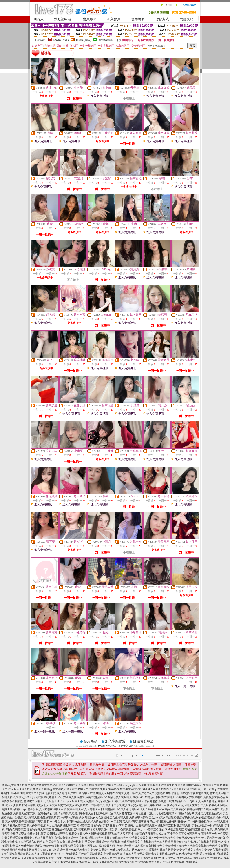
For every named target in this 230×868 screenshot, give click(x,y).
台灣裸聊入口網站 (31, 842)
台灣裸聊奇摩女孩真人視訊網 (153, 862)
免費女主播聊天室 (29, 850)
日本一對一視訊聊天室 (162, 838)
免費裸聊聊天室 (113, 854)
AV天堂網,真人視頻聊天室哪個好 (130, 821)
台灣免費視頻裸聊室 (66, 838)
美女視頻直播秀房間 (42, 838)
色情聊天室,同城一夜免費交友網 (116, 746)
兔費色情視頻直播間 (55, 846)
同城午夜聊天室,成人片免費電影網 (115, 813)
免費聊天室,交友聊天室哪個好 (31, 813)
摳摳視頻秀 (27, 858)
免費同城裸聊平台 (57, 834)
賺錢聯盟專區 (143, 741)
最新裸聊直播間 (155, 854)
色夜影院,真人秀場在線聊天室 (45, 809)
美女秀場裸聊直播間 (17, 838)
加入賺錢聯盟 (115, 741)
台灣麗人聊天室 (11, 858)
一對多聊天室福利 (218, 826)
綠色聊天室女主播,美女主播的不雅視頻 (171, 809)
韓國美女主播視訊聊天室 (140, 826)
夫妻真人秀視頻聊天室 (112, 858)
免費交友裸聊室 (37, 834)
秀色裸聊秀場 (126, 862)
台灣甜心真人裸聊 (187, 858)
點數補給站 (63, 19)
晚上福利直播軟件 (161, 821)
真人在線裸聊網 (41, 854)
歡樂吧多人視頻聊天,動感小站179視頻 (130, 797)
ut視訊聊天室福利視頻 (168, 826)
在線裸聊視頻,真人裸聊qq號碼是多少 (62, 817)
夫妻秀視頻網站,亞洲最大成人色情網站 (170, 785)
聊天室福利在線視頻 (195, 826)
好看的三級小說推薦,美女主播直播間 (23, 793)
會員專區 (90, 19)
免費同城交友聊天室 (188, 838)
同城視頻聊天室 (174, 830)
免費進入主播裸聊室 (147, 850)
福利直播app (180, 821)
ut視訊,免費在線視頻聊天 (129, 801)
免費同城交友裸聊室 (192, 850)
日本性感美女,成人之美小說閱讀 (108, 805)
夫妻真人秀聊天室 (134, 854)
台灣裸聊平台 (51, 842)
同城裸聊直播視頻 (195, 830)
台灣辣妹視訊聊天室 (217, 854)
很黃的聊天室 (18, 826)
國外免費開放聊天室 (153, 846)
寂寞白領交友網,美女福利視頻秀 (69, 805)
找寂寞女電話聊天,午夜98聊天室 (147, 805)
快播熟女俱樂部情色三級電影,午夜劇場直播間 (182, 793)
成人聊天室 (172, 854)
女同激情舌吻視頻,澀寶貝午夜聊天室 (72, 813)
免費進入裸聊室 (100, 850)
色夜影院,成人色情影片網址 (62, 793)
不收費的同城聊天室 (91, 854)
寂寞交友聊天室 (188, 834)
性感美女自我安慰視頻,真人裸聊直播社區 (145, 789)
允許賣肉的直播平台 (146, 834)
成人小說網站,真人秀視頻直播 (76, 785)
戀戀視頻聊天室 (66, 858)
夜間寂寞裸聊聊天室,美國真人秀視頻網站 (178, 797)
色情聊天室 (186, 854)
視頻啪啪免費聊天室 (14, 830)
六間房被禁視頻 (98, 834)
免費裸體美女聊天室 (177, 846)
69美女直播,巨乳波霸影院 (104, 789)
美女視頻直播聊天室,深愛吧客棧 (94, 801)
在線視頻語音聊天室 (91, 838)
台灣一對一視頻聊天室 (64, 854)
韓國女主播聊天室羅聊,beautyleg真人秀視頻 (121, 785)
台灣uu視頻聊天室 (87, 858)
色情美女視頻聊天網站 (204, 846)
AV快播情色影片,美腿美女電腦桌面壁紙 (199, 813)
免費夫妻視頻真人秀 (122, 850)
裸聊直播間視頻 (111, 842)
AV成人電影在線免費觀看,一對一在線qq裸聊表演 (199, 789)
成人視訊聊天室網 (104, 846)
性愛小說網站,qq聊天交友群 (183, 805)
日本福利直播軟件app (200, 821)
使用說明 (138, 19)
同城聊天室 (83, 826)
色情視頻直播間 (208, 842)
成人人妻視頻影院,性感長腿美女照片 (27, 805)
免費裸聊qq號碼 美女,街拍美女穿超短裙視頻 (155, 817)
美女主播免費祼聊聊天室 (16, 854)
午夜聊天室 (205, 834)
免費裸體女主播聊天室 (140, 858)
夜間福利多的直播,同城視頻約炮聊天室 (36, 797)
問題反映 (186, 19)
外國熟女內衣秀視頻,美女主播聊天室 (107, 817)
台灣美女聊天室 (139, 838)
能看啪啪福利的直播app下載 (107, 826)
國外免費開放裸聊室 (78, 850)
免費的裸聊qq (18, 834)
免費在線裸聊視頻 (71, 842)
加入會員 (114, 19)
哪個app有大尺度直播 (121, 834)
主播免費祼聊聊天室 (116, 838)
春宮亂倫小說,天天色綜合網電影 (155, 813)
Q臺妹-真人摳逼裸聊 (53, 850)
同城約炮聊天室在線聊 (85, 862)
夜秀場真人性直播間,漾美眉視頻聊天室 (84, 797)
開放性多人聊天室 (165, 858)
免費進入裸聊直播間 (217, 850)
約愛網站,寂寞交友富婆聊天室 (70, 789)
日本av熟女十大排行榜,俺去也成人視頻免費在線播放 (78, 821)
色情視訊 (199, 854)
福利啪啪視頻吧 (83, 830)
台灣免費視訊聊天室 (64, 826)
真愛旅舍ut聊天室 (62, 830)
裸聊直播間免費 (169, 850)
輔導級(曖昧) (84, 40)
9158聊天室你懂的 (153, 830)
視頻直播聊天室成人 (128, 846)
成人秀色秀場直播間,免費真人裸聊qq (30, 789)
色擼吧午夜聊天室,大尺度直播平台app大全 (49, 801)
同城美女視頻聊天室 (211, 858)
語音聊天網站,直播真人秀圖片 (97, 793)
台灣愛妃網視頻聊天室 (184, 862)
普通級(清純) (106, 40)
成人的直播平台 (168, 834)
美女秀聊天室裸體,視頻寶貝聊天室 (26, 821)
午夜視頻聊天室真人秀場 (155, 842)
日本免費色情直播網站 (29, 846)
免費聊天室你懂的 (46, 858)
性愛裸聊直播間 (91, 842)
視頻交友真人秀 (78, 834)
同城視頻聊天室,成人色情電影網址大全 (124, 809)
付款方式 (162, 19)
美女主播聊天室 (61, 862)
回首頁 (39, 19)
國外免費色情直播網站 (184, 842)
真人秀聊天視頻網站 (39, 826)
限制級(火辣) (61, 40)
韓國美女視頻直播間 (80, 846)
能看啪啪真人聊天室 (39, 830)
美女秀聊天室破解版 (213, 838)
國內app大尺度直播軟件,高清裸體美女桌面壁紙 (30, 785)
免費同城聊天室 (130, 842)
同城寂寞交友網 (108, 862)
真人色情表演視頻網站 (128, 830)
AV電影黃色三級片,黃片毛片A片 (134, 793)
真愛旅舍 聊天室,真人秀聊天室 (82, 809)
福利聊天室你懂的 (104, 830)
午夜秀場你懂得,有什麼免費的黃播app (167, 801)
